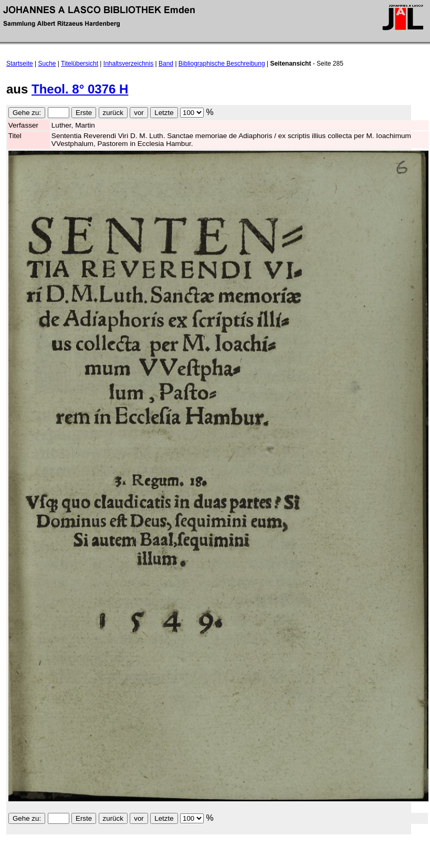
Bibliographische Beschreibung (222, 64)
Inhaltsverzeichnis (128, 64)
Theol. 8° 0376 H (80, 89)
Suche (47, 64)
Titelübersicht (80, 64)
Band (166, 64)
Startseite (20, 64)
